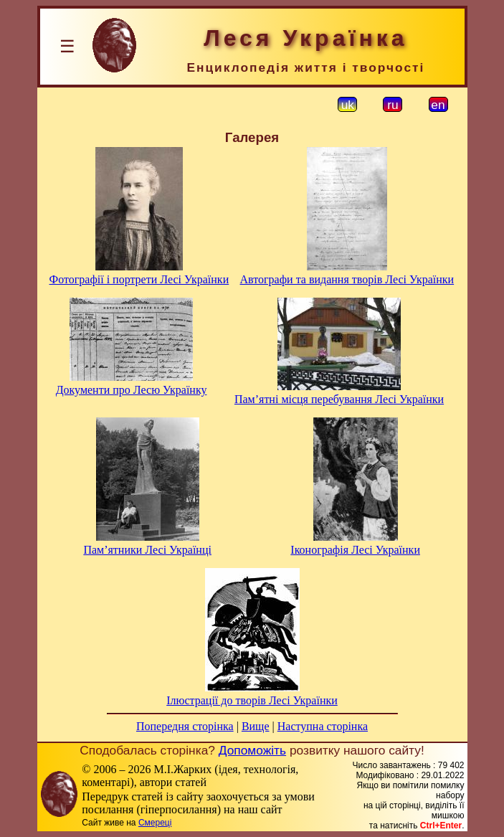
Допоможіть (252, 750)
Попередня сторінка (185, 726)
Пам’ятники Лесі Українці (147, 550)
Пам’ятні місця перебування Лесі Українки (339, 399)
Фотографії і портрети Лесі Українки (139, 279)
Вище (256, 726)
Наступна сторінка (323, 726)
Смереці (155, 823)
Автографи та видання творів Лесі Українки (347, 279)
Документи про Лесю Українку (132, 390)
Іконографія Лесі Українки (355, 550)
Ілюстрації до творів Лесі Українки (252, 700)
